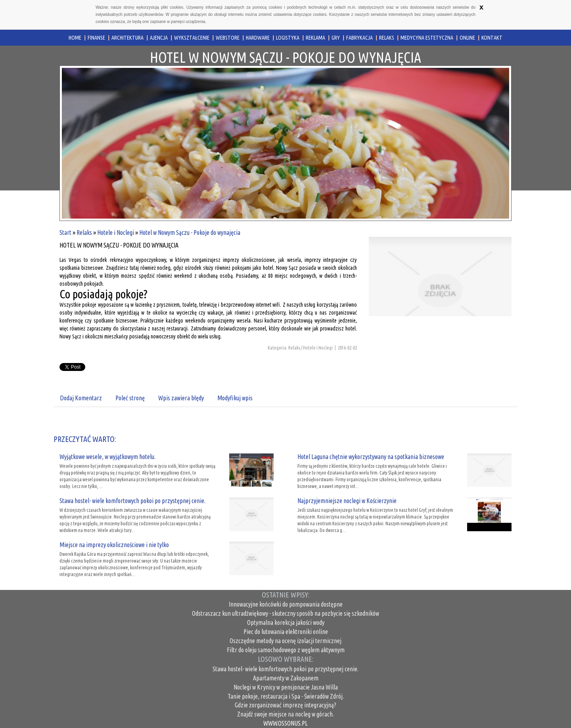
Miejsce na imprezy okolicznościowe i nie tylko (114, 545)
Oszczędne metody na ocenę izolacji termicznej (285, 641)
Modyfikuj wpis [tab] (235, 398)
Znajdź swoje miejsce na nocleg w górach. (285, 714)
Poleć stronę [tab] (130, 398)
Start (65, 232)
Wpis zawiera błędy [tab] (181, 398)
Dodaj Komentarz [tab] (81, 398)
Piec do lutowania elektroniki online (286, 632)
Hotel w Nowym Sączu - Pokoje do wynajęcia (190, 232)
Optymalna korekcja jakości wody (286, 622)
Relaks (84, 232)
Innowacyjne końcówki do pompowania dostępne (286, 604)
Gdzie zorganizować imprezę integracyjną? (285, 705)
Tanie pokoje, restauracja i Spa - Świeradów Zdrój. (286, 696)
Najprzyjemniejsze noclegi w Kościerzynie (347, 501)
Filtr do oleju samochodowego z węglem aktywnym (286, 650)
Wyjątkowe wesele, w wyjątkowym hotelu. (107, 457)
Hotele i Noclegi (116, 232)
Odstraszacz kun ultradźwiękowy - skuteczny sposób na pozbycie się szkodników (285, 613)
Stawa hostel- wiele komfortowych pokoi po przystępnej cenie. (132, 501)
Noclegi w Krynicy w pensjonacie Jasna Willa (286, 687)
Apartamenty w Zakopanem (286, 678)
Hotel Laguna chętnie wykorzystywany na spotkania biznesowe (371, 457)
